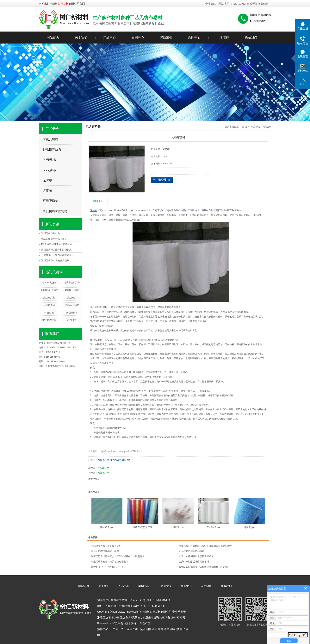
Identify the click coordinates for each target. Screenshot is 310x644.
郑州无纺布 (178, 527)
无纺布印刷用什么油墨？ (54, 239)
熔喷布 (47, 191)
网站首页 (53, 37)
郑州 (136, 629)
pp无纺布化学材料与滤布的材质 (107, 567)
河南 (130, 629)
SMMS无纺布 (52, 150)
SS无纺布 (49, 170)
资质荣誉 (166, 37)
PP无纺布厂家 (49, 320)
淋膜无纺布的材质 (51, 233)
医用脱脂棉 (50, 201)
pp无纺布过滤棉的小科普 (192, 551)
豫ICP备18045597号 (173, 618)
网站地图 (224, 4)
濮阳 (179, 629)
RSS (234, 4)
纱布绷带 (72, 320)
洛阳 (154, 629)
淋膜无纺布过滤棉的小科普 (105, 551)
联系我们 (251, 37)
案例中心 (138, 37)
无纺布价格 (49, 305)
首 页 (244, 127)
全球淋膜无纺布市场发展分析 (106, 546)
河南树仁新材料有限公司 (59, 343)
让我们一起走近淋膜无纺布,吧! (194, 562)
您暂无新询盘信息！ (259, 4)
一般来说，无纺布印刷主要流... (57, 255)
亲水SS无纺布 (107, 527)
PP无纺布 (49, 160)
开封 (160, 629)
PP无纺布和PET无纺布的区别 (57, 244)
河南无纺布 (72, 313)
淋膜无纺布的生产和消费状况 (56, 250)
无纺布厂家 (49, 298)
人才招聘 (223, 37)
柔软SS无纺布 (72, 290)
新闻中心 (194, 37)
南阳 (148, 629)
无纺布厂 (72, 298)
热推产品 (103, 629)
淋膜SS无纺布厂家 (143, 527)
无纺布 (47, 180)
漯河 (173, 629)
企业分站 (211, 4)
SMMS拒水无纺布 (49, 290)
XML (242, 4)
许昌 (167, 629)
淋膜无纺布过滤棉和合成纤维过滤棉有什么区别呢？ (205, 546)
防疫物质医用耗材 (55, 211)
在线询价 (162, 180)
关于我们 (81, 37)
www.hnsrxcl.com (56, 361)
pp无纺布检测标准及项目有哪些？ (196, 556)
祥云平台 (118, 623)
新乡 (142, 629)
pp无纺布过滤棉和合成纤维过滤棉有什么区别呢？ (204, 567)
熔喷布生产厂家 (72, 283)
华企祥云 (145, 623)
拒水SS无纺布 (49, 283)
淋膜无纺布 (50, 139)
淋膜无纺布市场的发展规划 (55, 261)
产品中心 (109, 37)
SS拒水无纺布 (72, 305)
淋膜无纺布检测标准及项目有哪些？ (110, 562)
